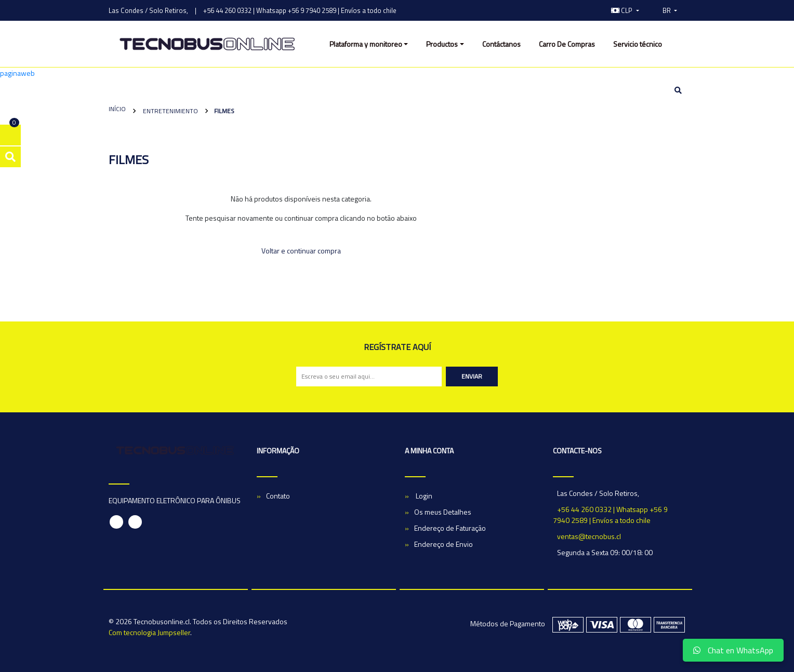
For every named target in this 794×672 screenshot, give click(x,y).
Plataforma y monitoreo (366, 44)
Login (423, 496)
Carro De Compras (567, 44)
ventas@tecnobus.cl (589, 536)
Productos (442, 44)
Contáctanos (501, 44)
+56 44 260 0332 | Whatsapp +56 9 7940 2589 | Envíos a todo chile (300, 10)
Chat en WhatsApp (733, 650)
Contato (278, 496)
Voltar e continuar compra (301, 251)
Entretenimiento (170, 111)
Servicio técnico (638, 44)
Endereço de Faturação (450, 528)
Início (117, 109)
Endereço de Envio (444, 544)
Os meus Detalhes (443, 512)
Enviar (472, 376)
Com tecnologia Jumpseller (149, 632)
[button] (625, 10)
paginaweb (17, 73)
